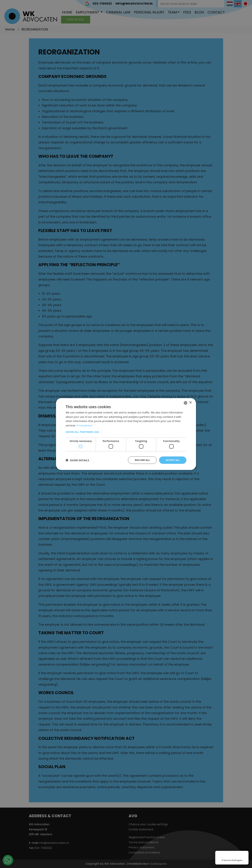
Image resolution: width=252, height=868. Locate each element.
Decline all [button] (141, 460)
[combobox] (185, 403)
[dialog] (126, 434)
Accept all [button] (172, 460)
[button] (126, 431)
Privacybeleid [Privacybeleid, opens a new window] (85, 425)
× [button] (190, 402)
